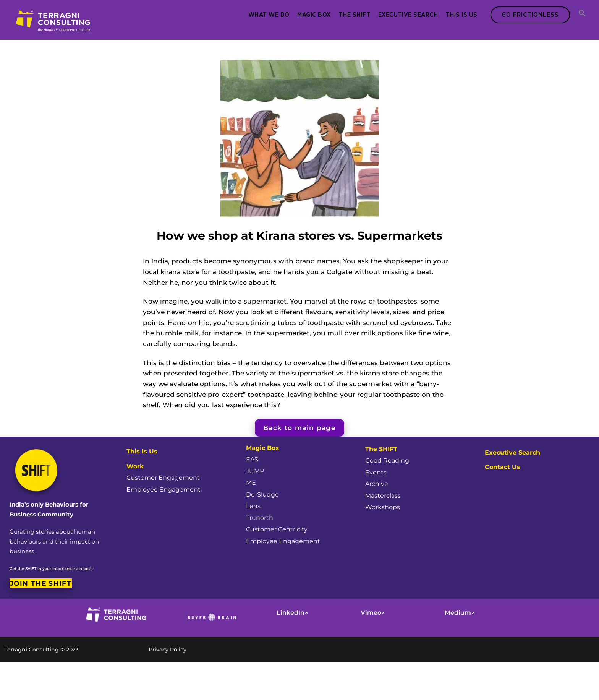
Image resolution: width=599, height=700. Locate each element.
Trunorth (260, 515)
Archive (377, 479)
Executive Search (407, 15)
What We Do (268, 15)
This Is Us (461, 15)
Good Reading (389, 455)
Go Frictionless (529, 15)
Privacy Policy (169, 646)
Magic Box (313, 15)
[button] (581, 14)
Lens (253, 503)
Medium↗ (461, 612)
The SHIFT (354, 15)
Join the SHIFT (41, 582)
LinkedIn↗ (293, 612)
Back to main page (299, 422)
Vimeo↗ (373, 612)
